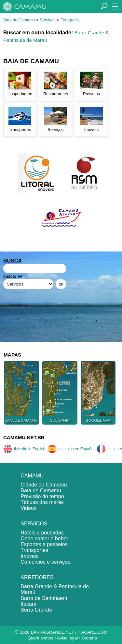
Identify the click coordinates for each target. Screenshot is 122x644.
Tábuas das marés (42, 502)
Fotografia (70, 20)
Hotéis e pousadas (42, 533)
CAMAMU (32, 476)
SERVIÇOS (34, 524)
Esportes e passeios (44, 544)
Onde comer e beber (44, 539)
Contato (89, 638)
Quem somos (40, 638)
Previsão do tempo (42, 496)
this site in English (24, 449)
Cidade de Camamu (44, 485)
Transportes (34, 550)
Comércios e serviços (45, 562)
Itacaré (28, 604)
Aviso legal (67, 638)
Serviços (48, 20)
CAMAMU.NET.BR (24, 437)
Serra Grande (36, 610)
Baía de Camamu (19, 20)
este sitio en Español (71, 449)
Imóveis (29, 556)
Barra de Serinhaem (44, 598)
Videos (28, 508)
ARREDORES (37, 577)
